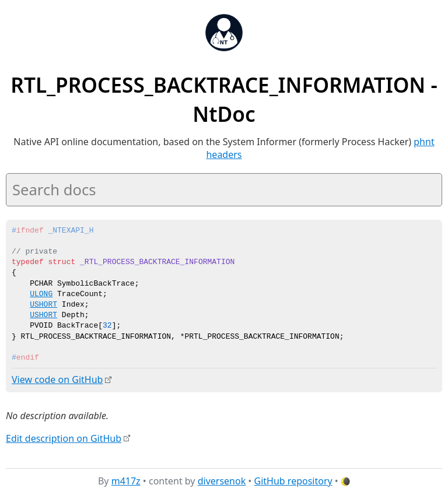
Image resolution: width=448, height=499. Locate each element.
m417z (126, 481)
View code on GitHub (57, 379)
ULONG (41, 294)
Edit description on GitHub (64, 438)
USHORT (43, 305)
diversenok (222, 481)
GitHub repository (293, 481)
